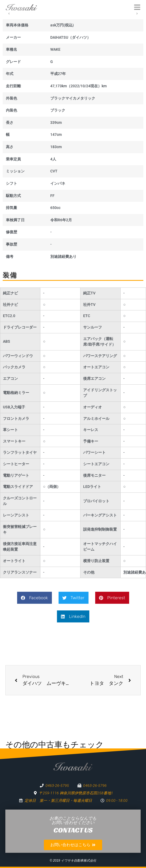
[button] (34, 598)
